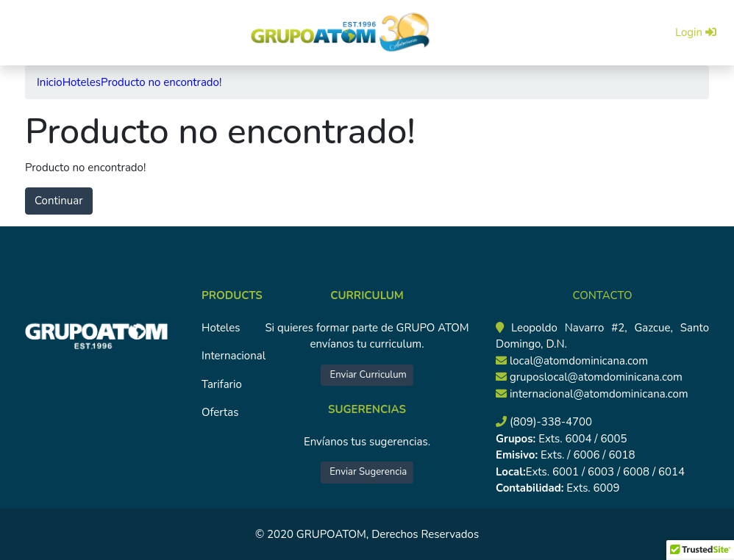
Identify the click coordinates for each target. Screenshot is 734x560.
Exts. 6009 (593, 488)
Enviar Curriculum (367, 375)
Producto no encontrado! (161, 82)
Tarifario (222, 384)
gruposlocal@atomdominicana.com (596, 377)
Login (696, 32)
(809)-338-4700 (551, 422)
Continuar (59, 201)
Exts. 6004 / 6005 (581, 439)
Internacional (234, 356)
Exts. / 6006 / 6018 (586, 455)
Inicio (50, 82)
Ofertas (220, 412)
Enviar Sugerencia (367, 472)
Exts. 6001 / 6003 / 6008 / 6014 (605, 472)
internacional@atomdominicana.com (599, 394)
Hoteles (82, 82)
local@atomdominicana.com (579, 361)
